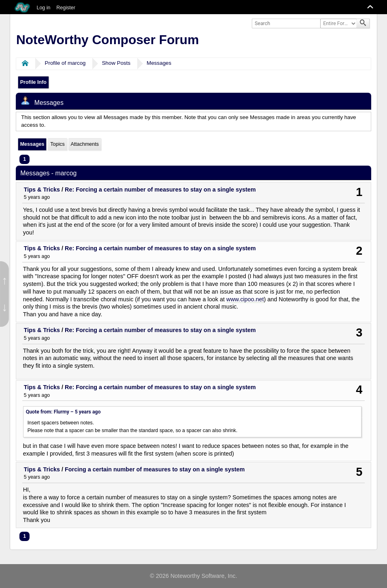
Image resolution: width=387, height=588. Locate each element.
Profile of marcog (65, 63)
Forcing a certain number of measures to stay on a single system (155, 469)
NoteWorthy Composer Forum (107, 40)
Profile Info (33, 82)
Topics (57, 144)
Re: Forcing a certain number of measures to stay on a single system (160, 190)
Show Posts (116, 63)
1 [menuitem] (24, 159)
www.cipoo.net (245, 299)
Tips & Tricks (42, 190)
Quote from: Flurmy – (63, 412)
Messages (159, 63)
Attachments (84, 144)
